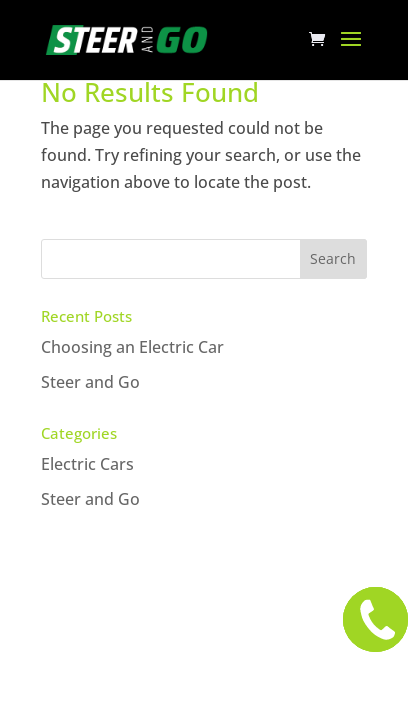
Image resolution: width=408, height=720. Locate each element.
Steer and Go (90, 382)
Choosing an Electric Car (132, 347)
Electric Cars (87, 464)
